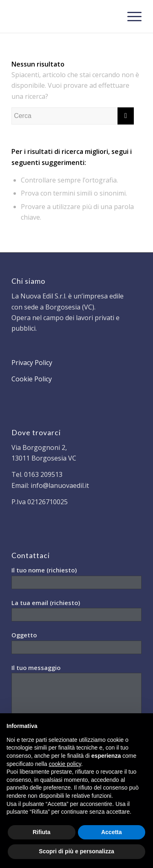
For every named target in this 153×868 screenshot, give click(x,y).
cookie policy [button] (65, 764)
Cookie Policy (32, 379)
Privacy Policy (32, 363)
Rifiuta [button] (42, 832)
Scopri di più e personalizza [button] (76, 851)
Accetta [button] (112, 832)
